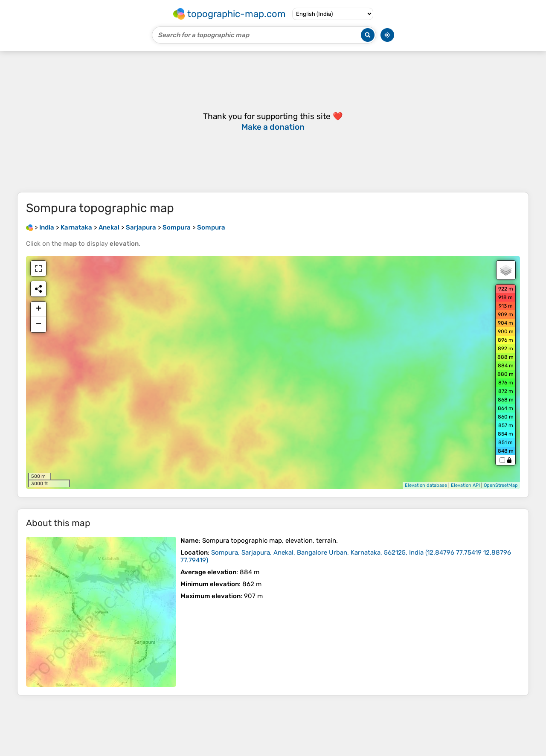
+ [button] (39, 309)
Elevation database (426, 485)
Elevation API (465, 485)
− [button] (39, 325)
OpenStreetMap (501, 485)
